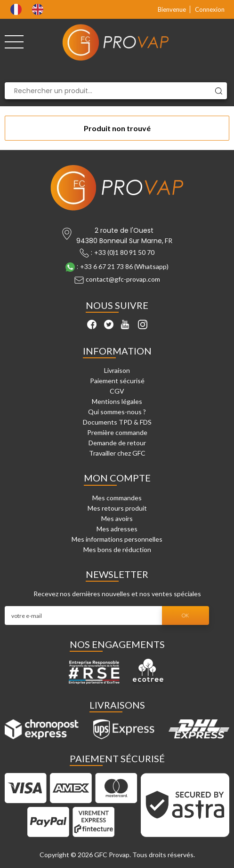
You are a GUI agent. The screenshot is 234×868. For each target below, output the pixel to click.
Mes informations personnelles (117, 539)
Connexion (210, 9)
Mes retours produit (117, 508)
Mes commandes (117, 498)
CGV (117, 391)
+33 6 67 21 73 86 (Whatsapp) (124, 266)
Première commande (117, 432)
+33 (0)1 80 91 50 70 (124, 252)
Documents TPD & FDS (117, 422)
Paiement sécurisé (117, 381)
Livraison (117, 370)
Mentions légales (117, 401)
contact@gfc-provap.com (123, 279)
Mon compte (117, 478)
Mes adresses (117, 529)
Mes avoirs (117, 518)
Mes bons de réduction (117, 549)
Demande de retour (117, 443)
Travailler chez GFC (117, 453)
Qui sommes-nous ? (117, 412)
